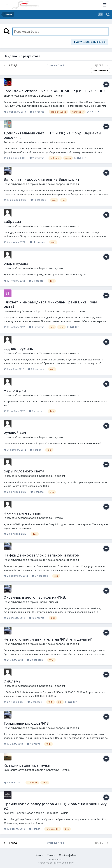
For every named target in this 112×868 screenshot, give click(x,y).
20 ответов (35, 660)
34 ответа (36, 281)
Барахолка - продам (52, 476)
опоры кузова (16, 263)
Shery (7, 96)
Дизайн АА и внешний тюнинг (58, 142)
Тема (51, 855)
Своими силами (48, 602)
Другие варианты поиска (90, 42)
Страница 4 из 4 (56, 65)
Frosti (7, 184)
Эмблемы (12, 681)
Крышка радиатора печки (27, 765)
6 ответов (36, 411)
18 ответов (37, 327)
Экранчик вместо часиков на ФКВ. (35, 597)
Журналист (11, 770)
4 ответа (33, 744)
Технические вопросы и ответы (59, 184)
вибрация (12, 222)
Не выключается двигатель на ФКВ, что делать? (48, 639)
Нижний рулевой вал (22, 513)
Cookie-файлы (68, 855)
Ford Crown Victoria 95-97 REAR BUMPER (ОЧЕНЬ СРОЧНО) (56, 91)
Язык (40, 855)
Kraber (8, 142)
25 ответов (36, 369)
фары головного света (24, 471)
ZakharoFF (10, 813)
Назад (13, 65)
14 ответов (37, 242)
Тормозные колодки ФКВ (26, 723)
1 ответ (36, 450)
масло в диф (15, 391)
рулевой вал (15, 432)
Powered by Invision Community (57, 863)
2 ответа (37, 492)
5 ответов (37, 112)
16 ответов (37, 618)
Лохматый (10, 311)
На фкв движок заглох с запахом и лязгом (42, 555)
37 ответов (40, 576)
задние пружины (19, 349)
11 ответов (37, 158)
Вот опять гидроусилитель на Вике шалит (42, 179)
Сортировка (101, 70)
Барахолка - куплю (51, 96)
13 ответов (38, 200)
